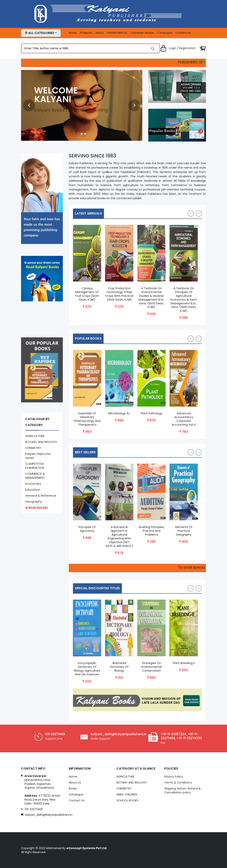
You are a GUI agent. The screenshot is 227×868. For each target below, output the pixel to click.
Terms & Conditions (178, 783)
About (100, 33)
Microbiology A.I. (119, 413)
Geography (34, 501)
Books (73, 789)
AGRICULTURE (35, 436)
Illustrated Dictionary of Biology (119, 667)
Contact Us (77, 801)
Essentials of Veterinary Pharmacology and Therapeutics (87, 419)
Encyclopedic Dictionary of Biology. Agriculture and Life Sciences (87, 669)
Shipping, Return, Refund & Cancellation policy (182, 791)
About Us (75, 783)
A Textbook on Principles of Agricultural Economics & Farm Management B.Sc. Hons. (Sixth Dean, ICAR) (184, 300)
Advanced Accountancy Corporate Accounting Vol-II (184, 419)
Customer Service (142, 33)
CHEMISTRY (33, 448)
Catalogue (165, 33)
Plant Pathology (152, 413)
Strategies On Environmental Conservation (152, 667)
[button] (78, 134)
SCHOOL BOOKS (127, 801)
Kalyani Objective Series (38, 456)
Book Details (37, 508)
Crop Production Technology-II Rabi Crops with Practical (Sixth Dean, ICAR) (119, 294)
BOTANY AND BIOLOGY (41, 442)
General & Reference (41, 496)
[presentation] (29, 105)
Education (33, 490)
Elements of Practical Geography (184, 531)
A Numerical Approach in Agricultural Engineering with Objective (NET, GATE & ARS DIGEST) (119, 536)
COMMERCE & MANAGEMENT (35, 476)
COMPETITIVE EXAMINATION (35, 466)
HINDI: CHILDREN (127, 795)
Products (86, 33)
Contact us (183, 33)
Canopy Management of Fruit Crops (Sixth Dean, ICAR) (87, 294)
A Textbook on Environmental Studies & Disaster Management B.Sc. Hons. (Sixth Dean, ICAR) (152, 298)
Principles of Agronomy (87, 529)
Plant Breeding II (184, 663)
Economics (33, 484)
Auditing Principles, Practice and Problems (152, 531)
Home (73, 33)
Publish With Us (117, 33)
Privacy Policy (174, 777)
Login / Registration (178, 48)
